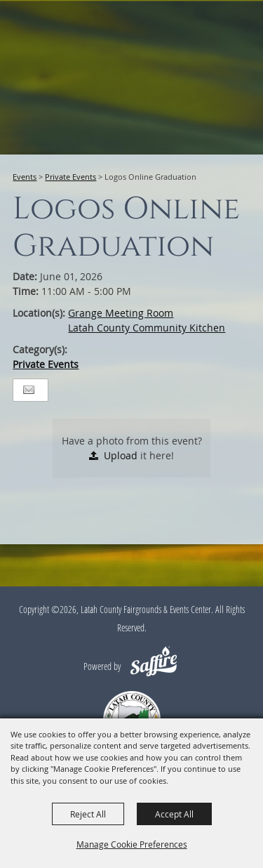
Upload (121, 455)
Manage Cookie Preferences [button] (132, 844)
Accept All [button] (174, 814)
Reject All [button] (88, 814)
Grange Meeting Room (121, 313)
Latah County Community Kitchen (147, 328)
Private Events (70, 177)
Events (25, 177)
